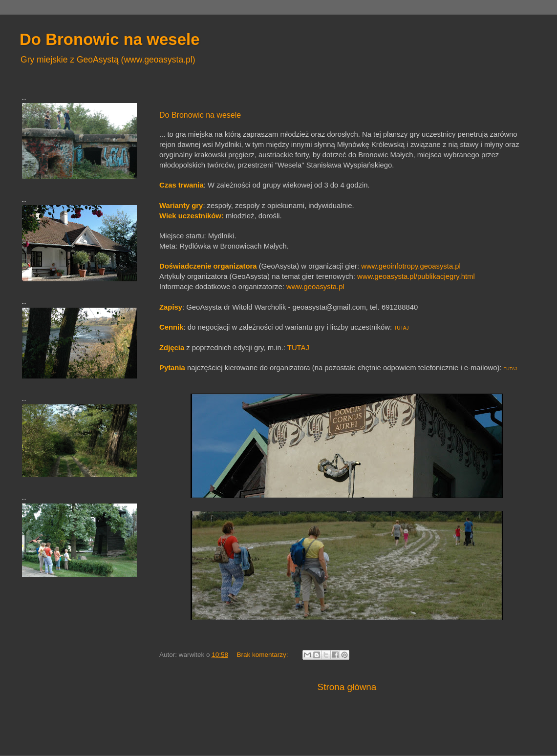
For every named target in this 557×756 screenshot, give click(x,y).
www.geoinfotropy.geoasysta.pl (411, 266)
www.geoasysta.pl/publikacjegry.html (416, 276)
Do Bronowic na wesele (200, 115)
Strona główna (347, 687)
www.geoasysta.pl (315, 287)
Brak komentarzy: (263, 655)
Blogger (317, 736)
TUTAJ (401, 328)
